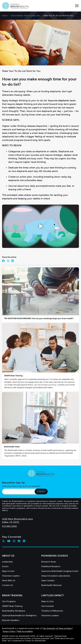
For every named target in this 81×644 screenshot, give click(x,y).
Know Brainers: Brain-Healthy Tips (26, 16)
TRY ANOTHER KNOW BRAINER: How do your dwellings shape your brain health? (39, 318)
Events (5, 566)
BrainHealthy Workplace (14, 611)
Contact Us (8, 585)
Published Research (51, 566)
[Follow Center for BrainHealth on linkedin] (24, 541)
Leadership (7, 562)
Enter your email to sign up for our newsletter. (21, 486)
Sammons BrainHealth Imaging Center (60, 571)
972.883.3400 (9, 526)
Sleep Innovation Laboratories (56, 576)
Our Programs (9, 601)
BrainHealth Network (51, 585)
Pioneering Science (55, 556)
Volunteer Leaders (11, 576)
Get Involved (47, 606)
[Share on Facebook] (3, 261)
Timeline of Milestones (52, 611)
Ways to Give (8, 571)
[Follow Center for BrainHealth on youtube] (9, 541)
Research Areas (49, 562)
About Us (8, 556)
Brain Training (12, 595)
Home (5, 16)
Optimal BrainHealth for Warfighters (19, 615)
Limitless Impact (53, 595)
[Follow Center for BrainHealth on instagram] (14, 541)
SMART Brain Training (13, 376)
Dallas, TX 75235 (11, 522)
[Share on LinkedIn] (13, 261)
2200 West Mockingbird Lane (18, 519)
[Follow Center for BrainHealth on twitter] (3, 541)
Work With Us (9, 580)
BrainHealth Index (12, 447)
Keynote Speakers (11, 620)
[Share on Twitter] (8, 261)
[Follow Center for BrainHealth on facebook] (19, 541)
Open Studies (48, 580)
